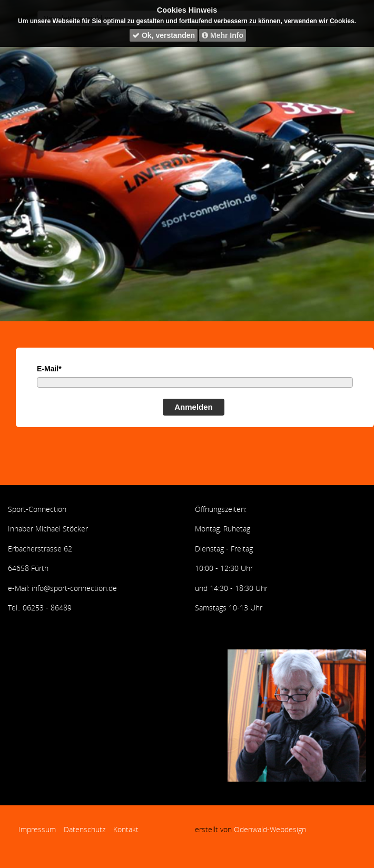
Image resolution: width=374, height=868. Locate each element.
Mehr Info (223, 35)
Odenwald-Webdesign (270, 829)
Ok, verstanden (164, 35)
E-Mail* (49, 369)
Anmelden (194, 407)
